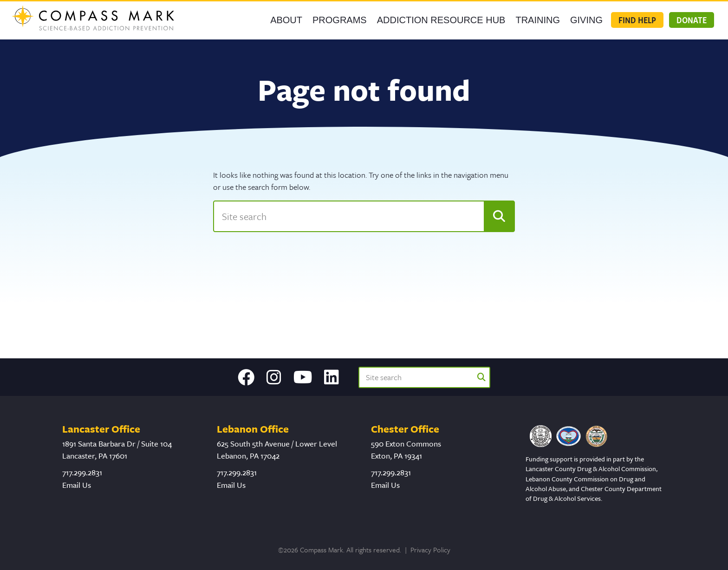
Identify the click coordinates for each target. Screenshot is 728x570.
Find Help (637, 20)
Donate (692, 20)
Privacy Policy (430, 550)
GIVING (586, 20)
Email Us (77, 485)
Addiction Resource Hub (441, 20)
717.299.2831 (82, 472)
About (286, 20)
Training (538, 20)
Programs (340, 20)
